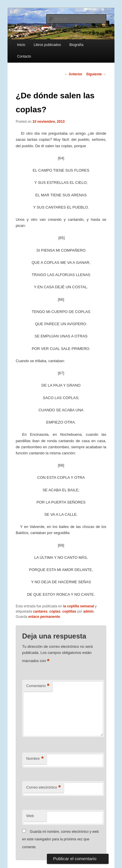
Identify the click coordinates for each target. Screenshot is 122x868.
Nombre (35, 759)
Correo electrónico (44, 788)
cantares (40, 611)
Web (30, 816)
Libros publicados (47, 45)
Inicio (21, 45)
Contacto (24, 56)
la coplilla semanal (79, 606)
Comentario (38, 686)
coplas (55, 611)
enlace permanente (44, 617)
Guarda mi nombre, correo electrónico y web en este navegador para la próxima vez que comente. (60, 839)
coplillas (69, 611)
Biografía (76, 45)
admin (88, 611)
